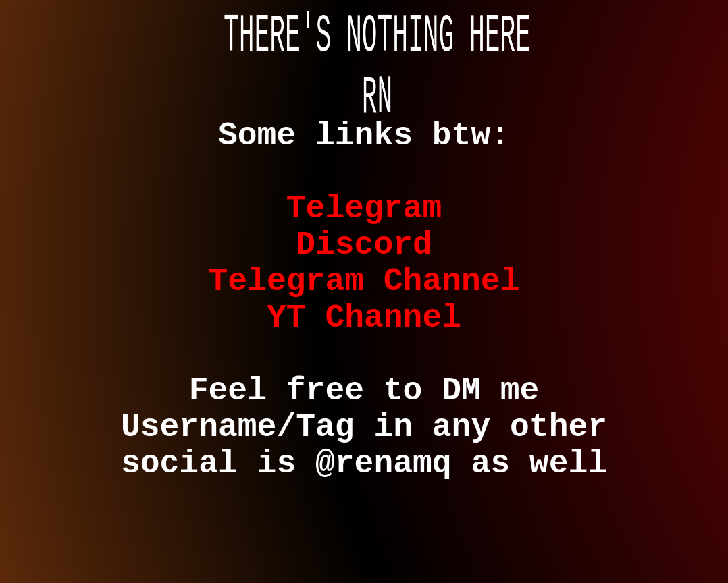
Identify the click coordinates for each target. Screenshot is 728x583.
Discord (364, 271)
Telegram (364, 227)
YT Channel (364, 359)
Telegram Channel (364, 315)
